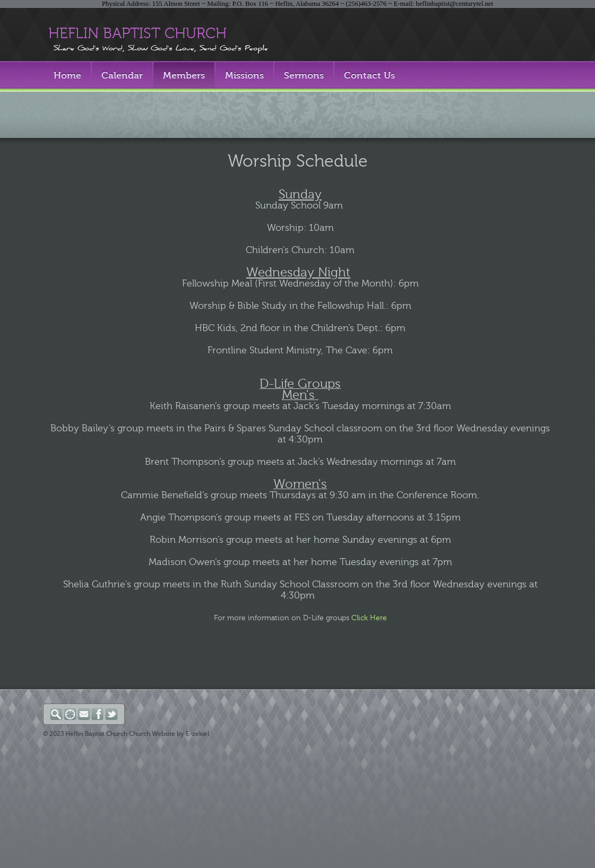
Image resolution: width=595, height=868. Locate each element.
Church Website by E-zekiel (169, 734)
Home (67, 75)
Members (184, 75)
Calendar (122, 75)
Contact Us (369, 75)
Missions (244, 75)
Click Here (369, 618)
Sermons (304, 75)
